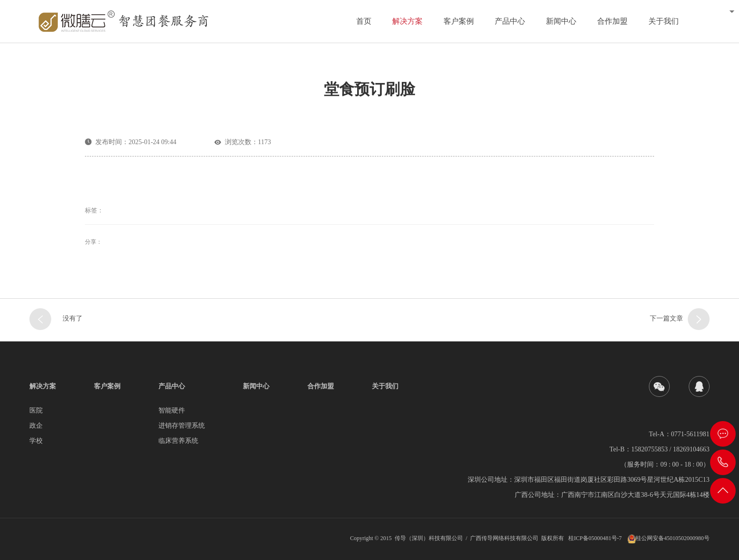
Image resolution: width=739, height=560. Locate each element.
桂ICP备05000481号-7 (595, 538)
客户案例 (459, 21)
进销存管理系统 (182, 426)
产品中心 (510, 21)
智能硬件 (172, 410)
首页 (364, 21)
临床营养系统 (178, 441)
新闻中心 (561, 21)
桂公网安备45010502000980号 (673, 538)
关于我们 (664, 21)
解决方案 (407, 21)
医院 (36, 410)
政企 (36, 426)
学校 (36, 441)
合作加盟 (612, 21)
